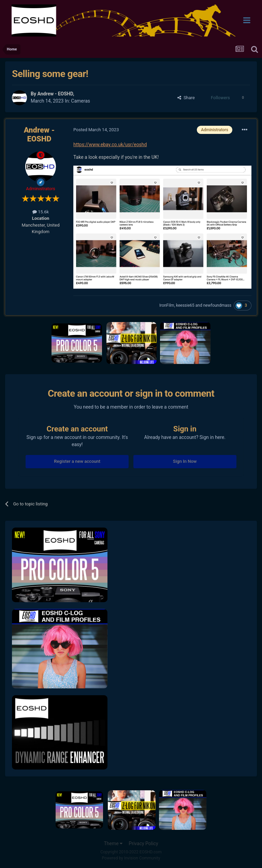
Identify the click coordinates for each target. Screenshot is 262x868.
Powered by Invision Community (131, 858)
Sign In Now (185, 461)
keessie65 (185, 305)
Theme (113, 843)
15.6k (41, 212)
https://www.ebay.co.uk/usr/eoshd (110, 144)
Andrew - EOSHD (55, 94)
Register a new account (77, 461)
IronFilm (167, 305)
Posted (96, 130)
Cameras (81, 101)
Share (186, 98)
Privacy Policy (143, 843)
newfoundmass (217, 305)
